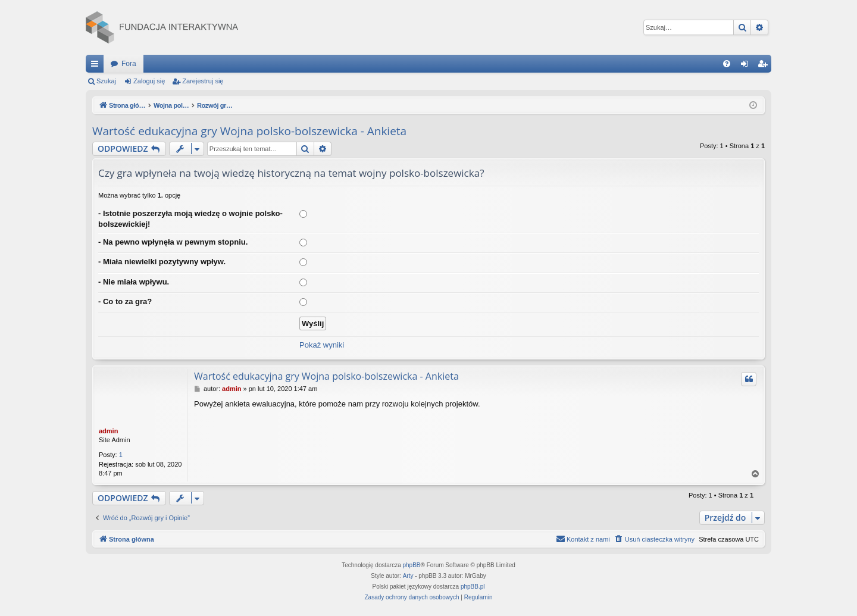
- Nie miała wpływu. (134, 282)
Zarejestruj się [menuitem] (765, 66)
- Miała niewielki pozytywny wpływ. (162, 262)
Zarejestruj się (203, 81)
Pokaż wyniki (322, 345)
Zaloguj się (149, 81)
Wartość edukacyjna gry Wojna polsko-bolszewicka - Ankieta (249, 131)
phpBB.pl (473, 587)
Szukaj (106, 81)
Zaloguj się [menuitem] (747, 66)
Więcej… (97, 66)
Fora (129, 64)
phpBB (412, 565)
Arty (408, 576)
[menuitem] (727, 64)
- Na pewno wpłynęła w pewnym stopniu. (173, 242)
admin (108, 431)
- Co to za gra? (125, 301)
